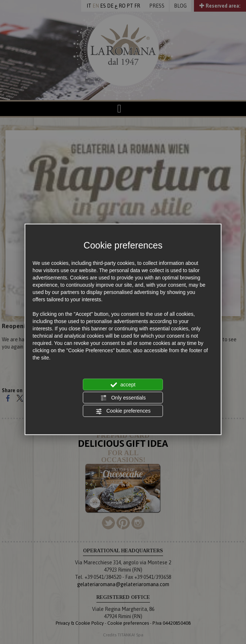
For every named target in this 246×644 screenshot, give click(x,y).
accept (123, 385)
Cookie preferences (123, 411)
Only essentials (123, 398)
